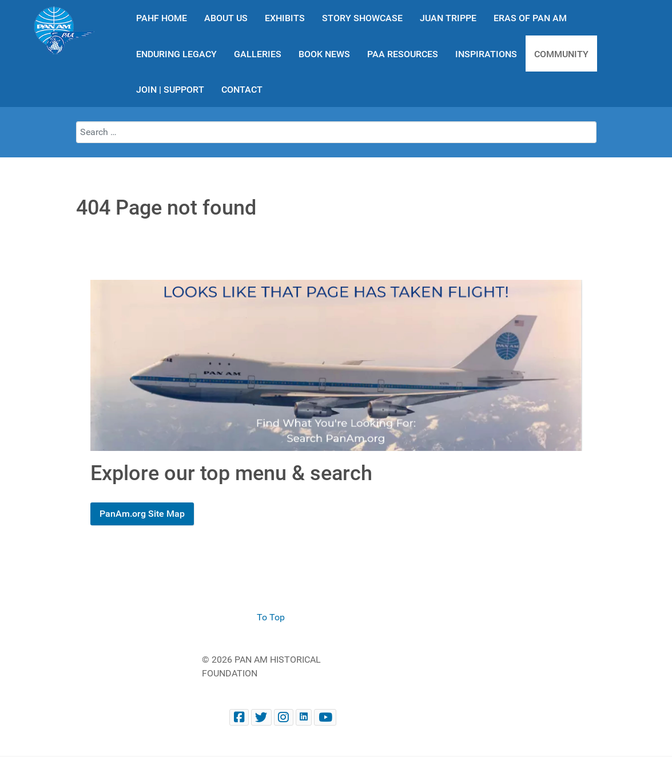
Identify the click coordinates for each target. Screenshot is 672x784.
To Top (271, 617)
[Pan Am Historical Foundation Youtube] (325, 717)
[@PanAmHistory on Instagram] (284, 717)
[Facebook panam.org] (239, 717)
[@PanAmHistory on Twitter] (261, 717)
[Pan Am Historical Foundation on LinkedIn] (304, 717)
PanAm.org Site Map (142, 514)
